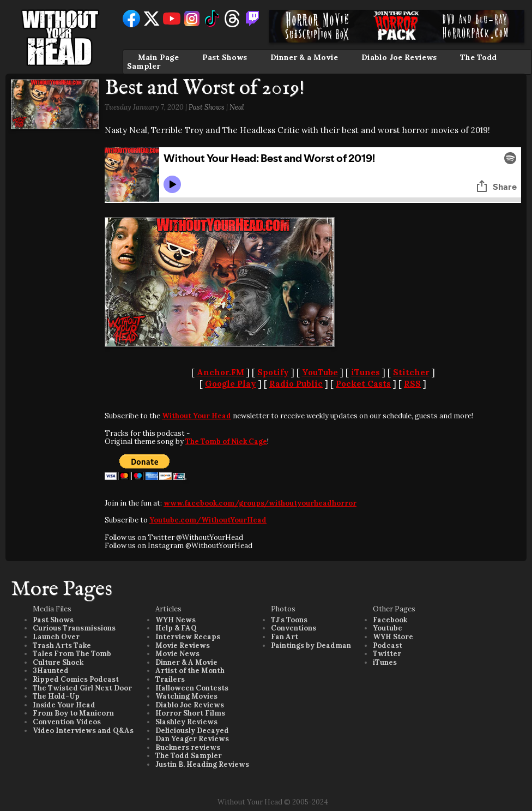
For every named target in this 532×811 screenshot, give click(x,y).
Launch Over (56, 637)
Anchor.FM (220, 372)
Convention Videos (67, 722)
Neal (237, 107)
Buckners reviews (188, 747)
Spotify (273, 372)
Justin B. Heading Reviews (202, 764)
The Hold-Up (56, 696)
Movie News (177, 654)
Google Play (231, 384)
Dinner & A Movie (186, 662)
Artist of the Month (190, 671)
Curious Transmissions (74, 628)
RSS (412, 384)
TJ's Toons (289, 620)
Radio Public (296, 384)
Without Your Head (197, 416)
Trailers (170, 679)
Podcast (388, 645)
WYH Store (393, 637)
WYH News (176, 620)
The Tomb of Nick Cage (226, 441)
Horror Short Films (190, 713)
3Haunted (51, 671)
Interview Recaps (188, 637)
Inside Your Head (64, 705)
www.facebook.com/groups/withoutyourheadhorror (260, 503)
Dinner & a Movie (304, 57)
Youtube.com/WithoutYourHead (208, 520)
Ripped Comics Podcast (76, 679)
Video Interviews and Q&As (83, 731)
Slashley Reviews (186, 722)
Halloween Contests (192, 688)
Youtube (388, 628)
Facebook (390, 620)
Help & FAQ (176, 628)
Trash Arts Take (62, 645)
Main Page (158, 57)
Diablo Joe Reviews (399, 57)
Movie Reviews (183, 645)
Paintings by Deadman (311, 645)
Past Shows (225, 57)
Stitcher (411, 372)
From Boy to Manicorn (73, 713)
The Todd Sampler (189, 756)
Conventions (294, 628)
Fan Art (285, 637)
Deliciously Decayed (192, 731)
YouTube (320, 372)
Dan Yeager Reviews (192, 739)
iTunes (365, 372)
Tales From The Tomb (72, 654)
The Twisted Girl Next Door (82, 688)
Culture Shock (58, 662)
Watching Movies (186, 696)
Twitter (387, 654)
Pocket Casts (363, 384)
